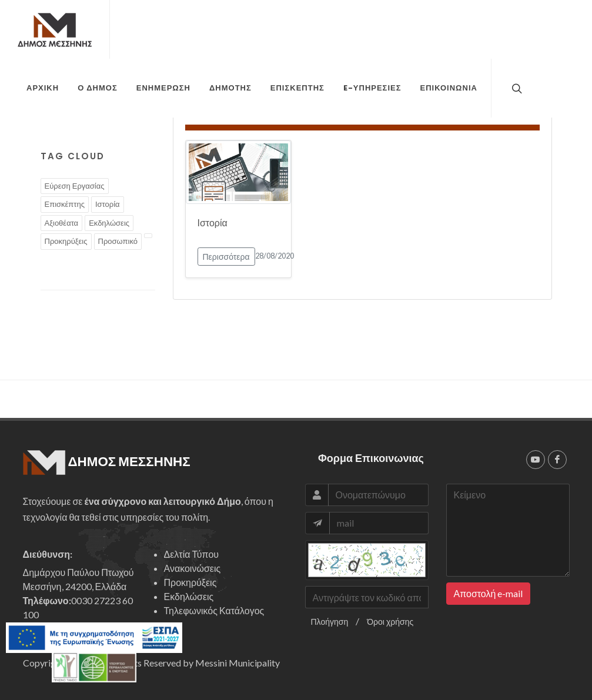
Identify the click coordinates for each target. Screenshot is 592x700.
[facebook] (557, 460)
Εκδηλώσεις (109, 223)
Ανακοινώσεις (193, 568)
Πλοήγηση (330, 622)
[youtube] (536, 460)
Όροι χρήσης (390, 622)
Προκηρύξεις (66, 241)
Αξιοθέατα (62, 223)
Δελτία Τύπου (192, 554)
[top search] (516, 88)
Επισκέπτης (65, 204)
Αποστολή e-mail (489, 593)
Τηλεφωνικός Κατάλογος (214, 610)
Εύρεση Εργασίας (75, 186)
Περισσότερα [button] (226, 257)
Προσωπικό (118, 241)
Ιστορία (108, 204)
